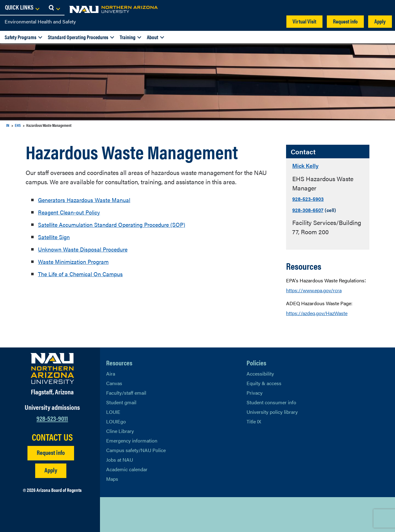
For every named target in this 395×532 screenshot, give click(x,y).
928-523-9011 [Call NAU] (52, 417)
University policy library (272, 411)
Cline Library (120, 430)
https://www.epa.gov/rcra (314, 290)
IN (8, 125)
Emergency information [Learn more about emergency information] (132, 440)
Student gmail (121, 402)
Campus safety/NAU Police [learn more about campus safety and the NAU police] (136, 449)
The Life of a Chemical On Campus (85, 274)
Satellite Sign (56, 237)
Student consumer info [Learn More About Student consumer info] (271, 402)
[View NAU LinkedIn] (135, 514)
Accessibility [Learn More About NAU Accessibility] (260, 373)
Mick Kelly (308, 165)
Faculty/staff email (126, 392)
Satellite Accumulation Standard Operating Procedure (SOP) (119, 224)
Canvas (114, 382)
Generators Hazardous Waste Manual (88, 199)
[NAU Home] (49, 9)
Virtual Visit (304, 21)
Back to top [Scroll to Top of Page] (355, 514)
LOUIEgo (116, 421)
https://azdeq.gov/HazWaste (317, 312)
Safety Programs (21, 37)
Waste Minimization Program (77, 261)
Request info (345, 21)
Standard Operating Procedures (78, 37)
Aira (111, 373)
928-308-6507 (308, 209)
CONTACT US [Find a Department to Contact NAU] (52, 436)
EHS (18, 125)
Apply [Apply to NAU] (51, 469)
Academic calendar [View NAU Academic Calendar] (127, 469)
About (153, 37)
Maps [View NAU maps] (112, 478)
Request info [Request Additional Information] (51, 451)
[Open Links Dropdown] (352, 8)
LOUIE (113, 411)
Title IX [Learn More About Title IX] (254, 421)
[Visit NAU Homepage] (52, 368)
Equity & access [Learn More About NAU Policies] (264, 382)
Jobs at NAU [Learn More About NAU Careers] (120, 459)
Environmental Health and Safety (40, 21)
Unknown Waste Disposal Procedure (87, 249)
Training (128, 37)
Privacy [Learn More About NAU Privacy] (255, 392)
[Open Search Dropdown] (385, 8)
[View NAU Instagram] (148, 514)
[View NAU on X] (111, 514)
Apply (380, 21)
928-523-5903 (308, 198)
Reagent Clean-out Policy (72, 212)
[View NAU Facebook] (123, 514)
